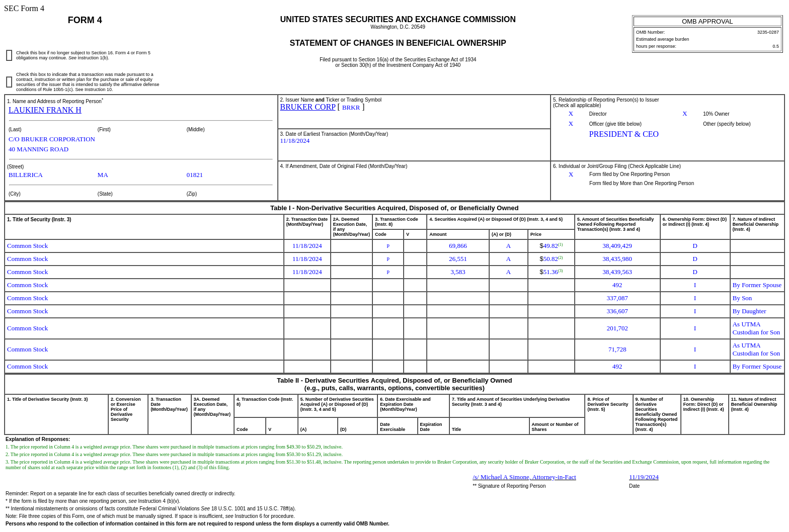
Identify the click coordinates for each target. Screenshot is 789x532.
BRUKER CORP (308, 107)
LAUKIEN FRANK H (45, 110)
